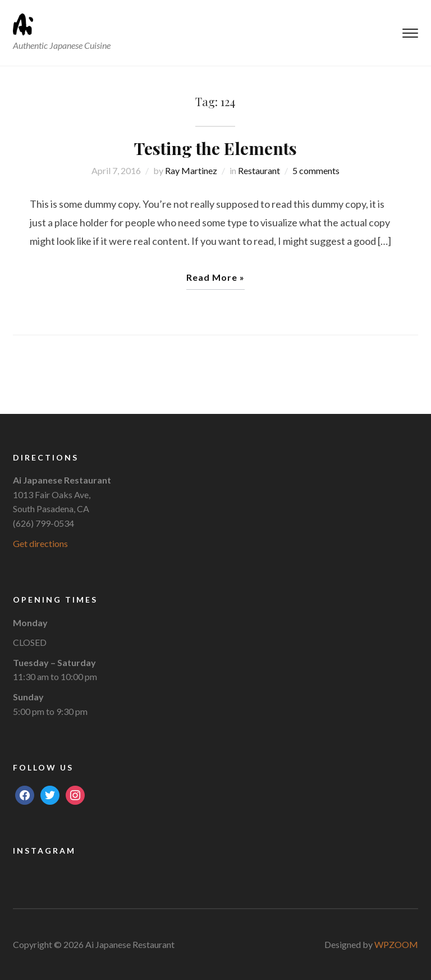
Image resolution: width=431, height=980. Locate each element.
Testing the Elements (215, 148)
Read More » (215, 277)
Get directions (40, 543)
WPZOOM (396, 944)
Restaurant (259, 170)
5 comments (316, 170)
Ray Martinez (191, 170)
